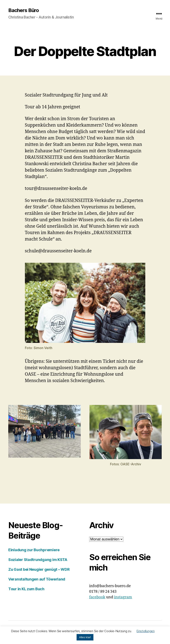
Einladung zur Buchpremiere (34, 550)
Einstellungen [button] (146, 631)
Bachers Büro (24, 10)
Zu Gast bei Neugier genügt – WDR (39, 569)
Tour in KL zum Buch (26, 589)
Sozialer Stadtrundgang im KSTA (38, 560)
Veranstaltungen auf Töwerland (37, 579)
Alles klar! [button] (85, 637)
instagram (123, 597)
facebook (97, 597)
